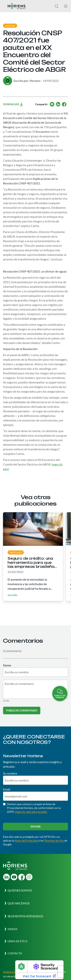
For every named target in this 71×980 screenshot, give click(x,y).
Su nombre (10, 773)
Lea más (12, 595)
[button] (17, 890)
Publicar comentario (22, 710)
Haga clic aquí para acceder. (31, 812)
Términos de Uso (54, 841)
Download (13, 104)
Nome (7, 665)
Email (7, 789)
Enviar (36, 826)
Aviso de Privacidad (27, 841)
